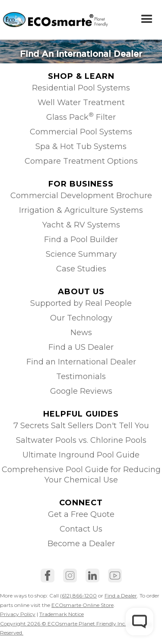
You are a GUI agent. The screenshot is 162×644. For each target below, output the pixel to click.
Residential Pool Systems (81, 88)
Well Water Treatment (81, 103)
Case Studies (81, 269)
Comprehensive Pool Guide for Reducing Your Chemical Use (81, 475)
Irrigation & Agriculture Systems (81, 210)
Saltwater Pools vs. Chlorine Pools (81, 440)
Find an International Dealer (81, 362)
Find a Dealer (121, 596)
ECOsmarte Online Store (83, 605)
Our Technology (81, 318)
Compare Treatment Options (81, 161)
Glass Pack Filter (81, 117)
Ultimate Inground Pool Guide (81, 455)
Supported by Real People (81, 303)
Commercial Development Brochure (81, 196)
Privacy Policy (18, 614)
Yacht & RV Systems (81, 225)
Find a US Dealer (81, 347)
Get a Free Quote (81, 514)
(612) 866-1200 (78, 596)
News (81, 333)
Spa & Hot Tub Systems (81, 146)
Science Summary (81, 254)
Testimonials (81, 376)
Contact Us (81, 529)
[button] (147, 19)
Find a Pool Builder (81, 240)
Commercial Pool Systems (81, 132)
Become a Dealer (81, 544)
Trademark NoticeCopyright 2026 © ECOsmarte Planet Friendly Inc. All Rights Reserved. (76, 623)
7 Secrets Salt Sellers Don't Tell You (81, 426)
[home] (42, 19)
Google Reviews (81, 391)
